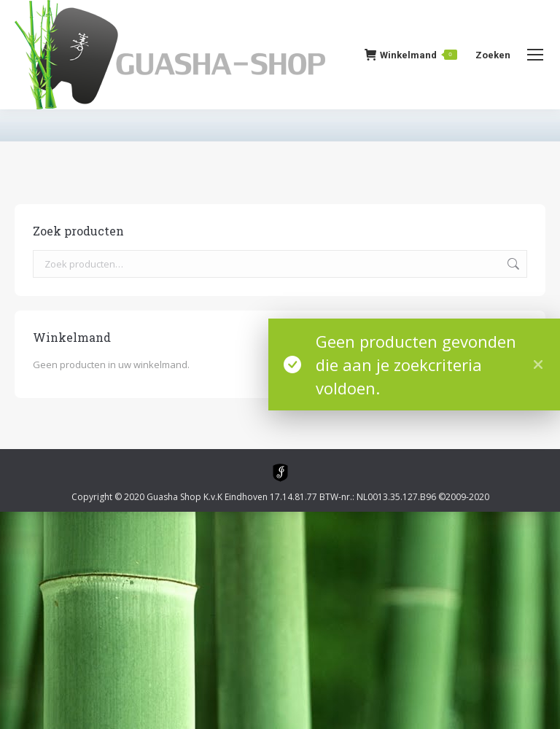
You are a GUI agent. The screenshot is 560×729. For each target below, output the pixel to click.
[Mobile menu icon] (535, 55)
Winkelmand (411, 55)
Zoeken (512, 264)
